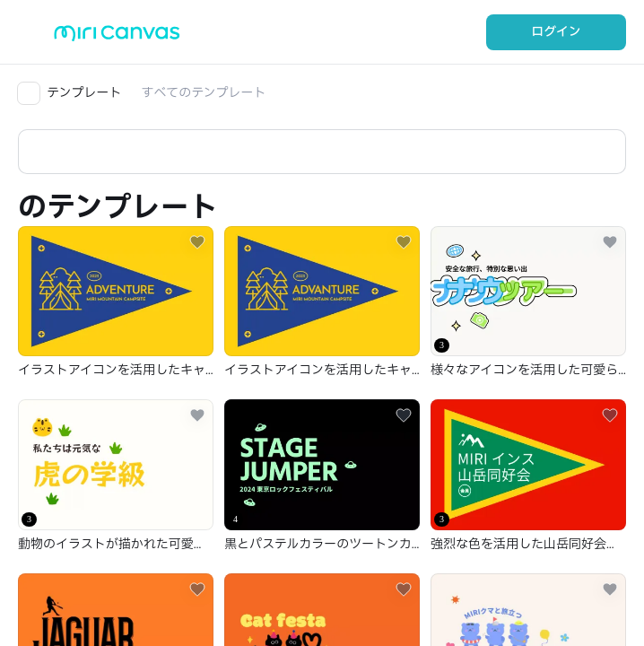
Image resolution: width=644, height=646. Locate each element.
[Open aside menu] (36, 32)
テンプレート (84, 93)
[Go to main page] (117, 37)
